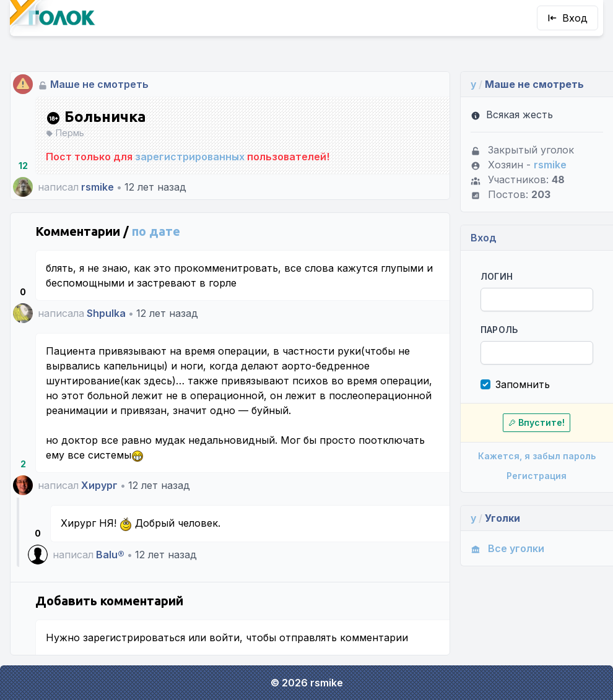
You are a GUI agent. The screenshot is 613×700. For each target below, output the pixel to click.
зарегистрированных (190, 157)
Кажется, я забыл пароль (537, 456)
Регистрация (537, 476)
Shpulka (106, 313)
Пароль (499, 330)
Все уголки (507, 548)
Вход (567, 18)
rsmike (98, 187)
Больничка (96, 117)
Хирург (99, 485)
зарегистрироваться (134, 637)
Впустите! (537, 422)
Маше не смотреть (99, 84)
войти (224, 637)
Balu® (110, 555)
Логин (497, 276)
